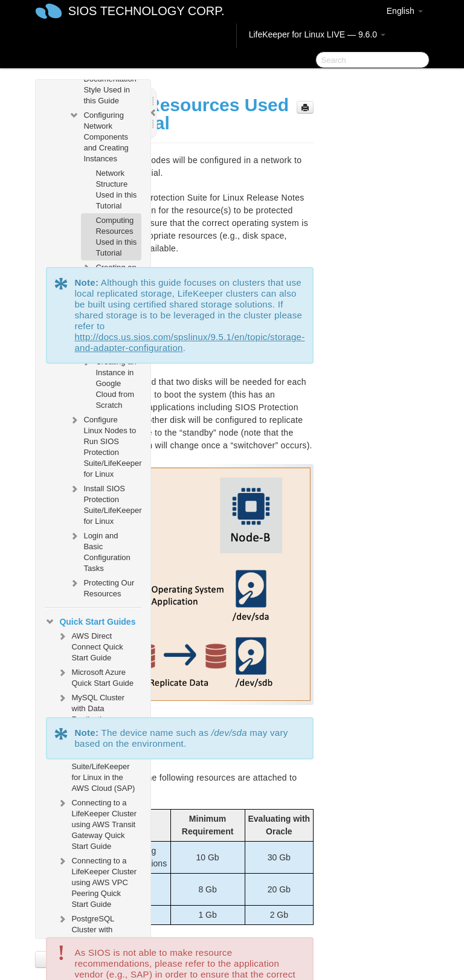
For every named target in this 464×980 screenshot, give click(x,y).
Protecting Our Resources (101, 587)
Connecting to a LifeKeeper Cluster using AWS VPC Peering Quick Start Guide (97, 881)
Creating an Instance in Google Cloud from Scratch (108, 382)
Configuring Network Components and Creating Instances (98, 136)
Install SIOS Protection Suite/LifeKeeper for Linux (105, 504)
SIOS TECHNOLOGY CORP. (147, 11)
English (405, 11)
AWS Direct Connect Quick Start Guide (90, 646)
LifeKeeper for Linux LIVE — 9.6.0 (317, 34)
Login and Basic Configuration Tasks (99, 551)
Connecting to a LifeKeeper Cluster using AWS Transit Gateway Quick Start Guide (97, 823)
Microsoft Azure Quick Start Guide (95, 676)
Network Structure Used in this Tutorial (116, 189)
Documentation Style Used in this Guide (110, 90)
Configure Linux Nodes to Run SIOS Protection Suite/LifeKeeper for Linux (105, 446)
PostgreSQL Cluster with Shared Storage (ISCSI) (92, 934)
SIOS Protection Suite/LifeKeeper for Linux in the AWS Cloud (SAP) (96, 771)
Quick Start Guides (90, 622)
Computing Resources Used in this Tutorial (116, 237)
